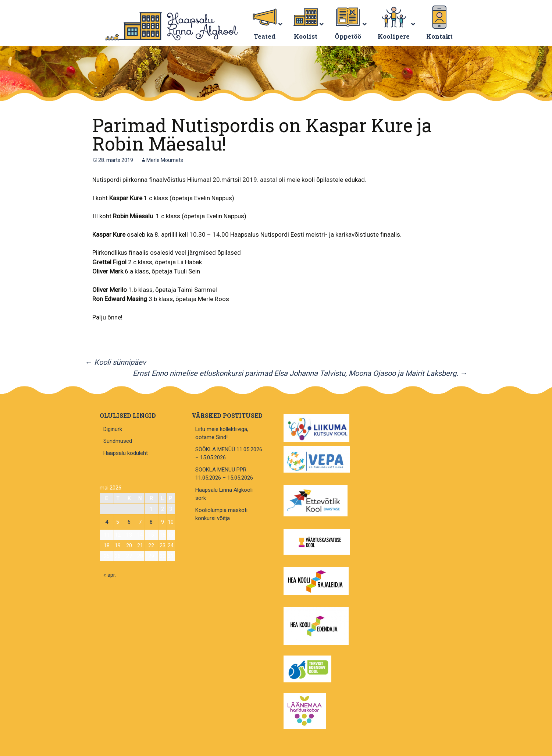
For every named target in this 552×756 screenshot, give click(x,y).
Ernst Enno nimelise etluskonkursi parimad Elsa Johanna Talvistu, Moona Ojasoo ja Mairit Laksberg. (300, 373)
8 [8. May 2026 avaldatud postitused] (151, 522)
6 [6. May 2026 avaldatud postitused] (129, 522)
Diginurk (113, 429)
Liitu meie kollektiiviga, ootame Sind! (222, 433)
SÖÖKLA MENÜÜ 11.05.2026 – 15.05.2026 (229, 454)
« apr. (110, 575)
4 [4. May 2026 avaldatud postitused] (107, 522)
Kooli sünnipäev (115, 362)
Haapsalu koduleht (126, 453)
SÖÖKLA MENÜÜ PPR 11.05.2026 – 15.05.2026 (224, 474)
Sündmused (118, 441)
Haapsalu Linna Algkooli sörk (224, 494)
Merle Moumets (165, 160)
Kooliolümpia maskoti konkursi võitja (221, 514)
